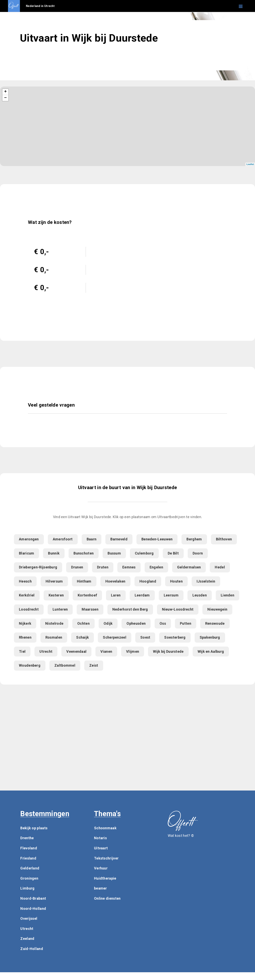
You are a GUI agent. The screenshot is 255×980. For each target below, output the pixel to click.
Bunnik (54, 553)
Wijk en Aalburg (211, 651)
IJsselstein (206, 581)
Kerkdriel (27, 595)
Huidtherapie (105, 878)
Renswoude (215, 623)
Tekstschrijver (106, 858)
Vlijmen (133, 651)
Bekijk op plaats (34, 828)
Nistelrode (54, 623)
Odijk (108, 623)
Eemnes (129, 567)
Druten (103, 567)
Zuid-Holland (32, 949)
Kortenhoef (87, 595)
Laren (116, 595)
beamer (101, 888)
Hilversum (54, 581)
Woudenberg (30, 665)
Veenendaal (76, 651)
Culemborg (144, 553)
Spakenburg (210, 637)
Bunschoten (84, 553)
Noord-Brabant (33, 898)
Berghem (194, 539)
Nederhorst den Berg (130, 609)
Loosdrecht (29, 609)
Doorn (198, 553)
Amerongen (29, 539)
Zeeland (27, 939)
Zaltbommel (65, 665)
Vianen (106, 651)
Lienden (228, 595)
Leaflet (250, 164)
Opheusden (136, 623)
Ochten (83, 623)
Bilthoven (224, 539)
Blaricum (26, 553)
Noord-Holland (33, 909)
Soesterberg (175, 637)
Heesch (25, 581)
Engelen (156, 567)
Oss (163, 623)
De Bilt (173, 553)
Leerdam (142, 595)
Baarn (92, 539)
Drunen (77, 567)
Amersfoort (63, 539)
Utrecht (46, 651)
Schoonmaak (105, 828)
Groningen (29, 878)
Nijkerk (25, 623)
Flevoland (29, 848)
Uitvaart (101, 848)
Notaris (100, 838)
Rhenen (25, 637)
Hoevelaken (115, 581)
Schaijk (82, 637)
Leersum (171, 595)
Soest (145, 637)
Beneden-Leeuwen (157, 539)
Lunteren (60, 609)
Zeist (94, 665)
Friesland (28, 858)
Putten (186, 623)
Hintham (84, 581)
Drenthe (27, 838)
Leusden (200, 595)
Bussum (114, 553)
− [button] (6, 98)
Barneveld (119, 539)
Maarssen (90, 609)
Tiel (22, 651)
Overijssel (29, 918)
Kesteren (56, 595)
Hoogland (148, 581)
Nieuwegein (217, 609)
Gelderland (30, 868)
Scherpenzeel (115, 637)
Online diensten (107, 898)
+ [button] (6, 92)
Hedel (220, 567)
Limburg (27, 888)
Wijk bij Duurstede (168, 651)
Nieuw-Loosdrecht (178, 609)
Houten (176, 581)
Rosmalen (54, 637)
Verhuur (101, 868)
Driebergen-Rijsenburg (38, 567)
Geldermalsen (189, 567)
